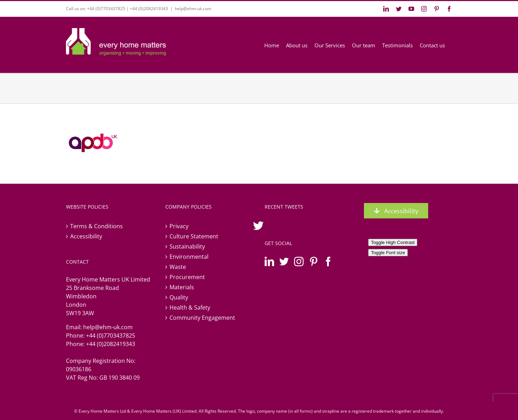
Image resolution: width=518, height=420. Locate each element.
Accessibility (86, 236)
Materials (182, 287)
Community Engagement (202, 318)
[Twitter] (284, 261)
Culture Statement (194, 236)
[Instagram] (299, 261)
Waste (178, 267)
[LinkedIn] (269, 261)
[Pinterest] (314, 261)
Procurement (187, 277)
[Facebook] (328, 261)
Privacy (179, 226)
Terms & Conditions (97, 226)
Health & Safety (190, 307)
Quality (179, 297)
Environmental (189, 257)
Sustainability (187, 246)
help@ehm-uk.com (193, 9)
